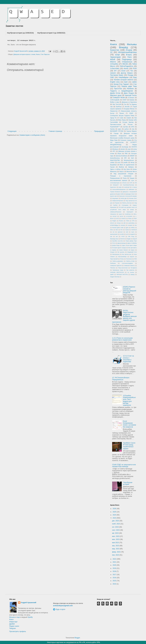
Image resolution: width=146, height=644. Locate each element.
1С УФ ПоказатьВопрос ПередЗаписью (121, 379)
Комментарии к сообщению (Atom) (32, 135)
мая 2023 (116, 543)
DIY (115, 71)
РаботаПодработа (126, 66)
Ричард (130, 75)
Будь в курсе (61, 609)
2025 (115, 512)
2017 (115, 575)
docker (123, 149)
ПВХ (126, 154)
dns (136, 225)
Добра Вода (116, 245)
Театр (125, 178)
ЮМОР (132, 156)
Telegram (13, 628)
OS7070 (134, 147)
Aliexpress (113, 214)
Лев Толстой (117, 104)
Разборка (113, 263)
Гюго (129, 57)
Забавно (131, 167)
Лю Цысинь (121, 252)
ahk (124, 223)
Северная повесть (129, 266)
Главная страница (55, 131)
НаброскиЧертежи (118, 201)
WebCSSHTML (115, 160)
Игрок (119, 154)
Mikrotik (125, 64)
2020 (115, 565)
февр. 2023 (116, 552)
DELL (135, 214)
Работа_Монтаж (127, 203)
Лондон (112, 252)
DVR (131, 183)
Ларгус (122, 171)
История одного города (119, 248)
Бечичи (123, 239)
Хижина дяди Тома (129, 86)
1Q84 (133, 180)
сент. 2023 (116, 530)
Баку (135, 77)
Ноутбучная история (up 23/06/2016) (20, 33)
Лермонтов (114, 111)
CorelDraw (128, 214)
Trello (128, 221)
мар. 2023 (116, 549)
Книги (38, 54)
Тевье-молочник (123, 268)
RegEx (114, 221)
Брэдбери (113, 165)
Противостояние (116, 124)
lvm (122, 230)
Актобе (127, 107)
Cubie (121, 118)
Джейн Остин (115, 93)
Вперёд (123, 47)
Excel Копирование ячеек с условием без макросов (130, 424)
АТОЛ (123, 236)
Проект (122, 113)
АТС (114, 151)
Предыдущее (99, 131)
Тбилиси (113, 268)
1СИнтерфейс (115, 100)
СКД (135, 203)
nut (113, 232)
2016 (115, 578)
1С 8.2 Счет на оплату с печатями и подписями (128, 359)
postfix (125, 162)
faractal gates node (118, 228)
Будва (129, 239)
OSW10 (124, 218)
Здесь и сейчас (115, 169)
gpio (127, 228)
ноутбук (125, 127)
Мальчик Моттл (132, 171)
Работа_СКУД (130, 261)
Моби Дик (124, 198)
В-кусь (129, 55)
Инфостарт (13, 622)
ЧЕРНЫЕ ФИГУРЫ (122, 274)
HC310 (115, 216)
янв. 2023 (116, 555)
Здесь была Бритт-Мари (129, 245)
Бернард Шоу (114, 239)
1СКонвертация (115, 183)
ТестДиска (134, 268)
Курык (133, 250)
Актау (132, 162)
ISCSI (121, 216)
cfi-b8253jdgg (114, 225)
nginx (120, 129)
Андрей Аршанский (29, 603)
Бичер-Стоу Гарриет (121, 84)
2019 (115, 568)
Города (116, 133)
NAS (117, 218)
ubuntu (126, 68)
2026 (115, 509)
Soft (132, 158)
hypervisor (113, 187)
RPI (125, 158)
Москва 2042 (133, 198)
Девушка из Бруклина (129, 102)
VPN (133, 221)
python (127, 129)
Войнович (131, 189)
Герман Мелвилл (115, 192)
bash (126, 82)
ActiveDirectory (115, 158)
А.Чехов (134, 187)
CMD (112, 77)
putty (120, 187)
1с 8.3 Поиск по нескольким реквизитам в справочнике (122, 339)
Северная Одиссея (116, 266)
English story (115, 82)
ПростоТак (118, 89)
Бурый (135, 239)
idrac (112, 230)
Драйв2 (12, 624)
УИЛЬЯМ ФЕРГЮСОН (117, 272)
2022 (115, 559)
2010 (115, 584)
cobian (112, 162)
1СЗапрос (131, 98)
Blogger (77, 638)
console (123, 225)
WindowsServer (129, 160)
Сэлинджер (125, 205)
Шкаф (132, 210)
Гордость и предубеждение (122, 91)
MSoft (113, 59)
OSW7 (124, 100)
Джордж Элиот (130, 194)
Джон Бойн (121, 194)
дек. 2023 (116, 521)
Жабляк (121, 167)
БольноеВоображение (119, 189)
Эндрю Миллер (115, 277)
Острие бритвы (128, 122)
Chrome (124, 183)
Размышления (115, 178)
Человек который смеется (123, 80)
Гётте (114, 243)
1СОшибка (114, 64)
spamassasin (114, 234)
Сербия (115, 205)
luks (117, 230)
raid (127, 232)
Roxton (121, 221)
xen (117, 236)
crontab (130, 225)
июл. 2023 (116, 536)
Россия (130, 124)
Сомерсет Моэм (119, 98)
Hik (136, 183)
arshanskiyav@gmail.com (63, 606)
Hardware (130, 89)
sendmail (127, 187)
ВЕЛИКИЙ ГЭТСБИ (117, 131)
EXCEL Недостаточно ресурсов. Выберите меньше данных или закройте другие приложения (124, 316)
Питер (122, 259)
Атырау (129, 50)
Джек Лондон (129, 93)
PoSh (135, 68)
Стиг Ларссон (45, 54)
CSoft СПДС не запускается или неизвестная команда (124, 466)
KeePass (119, 107)
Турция (132, 178)
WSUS (112, 223)
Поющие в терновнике (121, 176)
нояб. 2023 (116, 524)
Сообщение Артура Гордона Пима (122, 116)
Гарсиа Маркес (132, 131)
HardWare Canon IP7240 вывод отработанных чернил (129, 446)
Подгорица (127, 59)
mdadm (129, 118)
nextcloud (134, 230)
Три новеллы (130, 270)
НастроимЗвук (122, 257)
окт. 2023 (116, 527)
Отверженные (127, 62)
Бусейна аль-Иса (118, 241)
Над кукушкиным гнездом (123, 174)
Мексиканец (116, 254)
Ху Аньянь (131, 272)
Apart (120, 214)
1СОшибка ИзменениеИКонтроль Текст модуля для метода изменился (129, 400)
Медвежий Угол (132, 252)
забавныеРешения (116, 212)
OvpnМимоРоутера (129, 185)
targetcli (133, 234)
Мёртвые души (116, 95)
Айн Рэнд (131, 236)
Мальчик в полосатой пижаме (128, 196)
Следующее (12, 131)
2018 (115, 571)
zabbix (134, 82)
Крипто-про (113, 196)
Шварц (133, 274)
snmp (135, 149)
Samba (112, 129)
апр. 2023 (116, 546)
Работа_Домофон (118, 261)
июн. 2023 (116, 539)
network (113, 73)
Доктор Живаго (127, 73)
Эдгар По (113, 118)
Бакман (132, 100)
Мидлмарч (115, 198)
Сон (125, 104)
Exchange (125, 147)
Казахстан (115, 50)
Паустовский (114, 259)
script (117, 55)
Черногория (115, 57)
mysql (127, 230)
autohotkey (131, 223)
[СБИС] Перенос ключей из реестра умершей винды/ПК (130, 290)
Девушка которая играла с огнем (24, 54)
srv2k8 (122, 234)
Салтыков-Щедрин (127, 263)
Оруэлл (132, 257)
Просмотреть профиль (18, 631)
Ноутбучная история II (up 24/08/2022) (51, 33)
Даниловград (121, 243)
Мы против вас (127, 254)
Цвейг (112, 274)
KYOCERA (129, 216)
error (119, 162)
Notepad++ (116, 185)
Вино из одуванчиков (127, 165)
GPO (133, 127)
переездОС (130, 212)
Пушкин (117, 203)
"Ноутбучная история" (128, 483)
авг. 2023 (116, 533)
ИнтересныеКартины (127, 52)
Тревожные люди (118, 270)
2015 (115, 581)
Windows (115, 149)
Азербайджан (124, 77)
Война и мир (115, 102)
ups (111, 236)
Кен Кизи (127, 169)
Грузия (112, 167)
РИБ (135, 259)
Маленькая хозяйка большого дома (122, 138)
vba (133, 129)
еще (18, 617)
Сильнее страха (126, 140)
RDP (135, 218)
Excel (123, 71)
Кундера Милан (129, 109)
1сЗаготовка (115, 68)
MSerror (113, 62)
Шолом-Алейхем (121, 156)
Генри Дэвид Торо (131, 241)
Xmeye (119, 223)
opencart (120, 232)
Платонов (129, 259)
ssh (127, 234)
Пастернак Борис (117, 75)
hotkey (133, 228)
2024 (115, 515)
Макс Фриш (122, 120)
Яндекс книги (14, 626)
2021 (115, 562)
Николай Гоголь (131, 95)
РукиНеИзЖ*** (115, 127)
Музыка (12, 617)
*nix (132, 71)
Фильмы (132, 44)
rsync (133, 232)
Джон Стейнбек (132, 243)
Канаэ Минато (124, 250)
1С (111, 52)
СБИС (131, 113)
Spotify (30, 617)
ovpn (129, 149)
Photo (130, 218)
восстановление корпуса (119, 180)
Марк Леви (114, 140)
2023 (115, 518)
